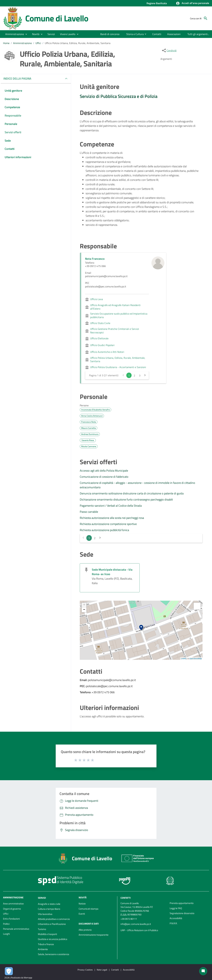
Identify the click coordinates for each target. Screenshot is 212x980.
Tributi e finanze (46, 944)
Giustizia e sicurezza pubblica (53, 939)
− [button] (84, 610)
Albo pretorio (85, 930)
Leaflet (184, 659)
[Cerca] (206, 18)
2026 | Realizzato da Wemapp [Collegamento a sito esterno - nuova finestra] (18, 978)
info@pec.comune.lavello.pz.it (136, 924)
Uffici (38, 43)
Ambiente (43, 949)
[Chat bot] (203, 971)
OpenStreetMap (196, 659)
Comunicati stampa (89, 909)
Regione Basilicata (157, 3)
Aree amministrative (13, 904)
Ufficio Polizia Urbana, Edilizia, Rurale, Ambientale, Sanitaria (78, 43)
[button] (193, 3)
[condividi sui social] (169, 50)
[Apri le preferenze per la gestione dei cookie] (9, 971)
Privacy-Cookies (85, 970)
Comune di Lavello (57, 18)
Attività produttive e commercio (54, 919)
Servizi (42, 898)
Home (6, 43)
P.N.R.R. (173, 923)
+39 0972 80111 (129, 919)
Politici (6, 924)
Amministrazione (22, 43)
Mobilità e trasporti (47, 934)
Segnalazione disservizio (182, 913)
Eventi (82, 914)
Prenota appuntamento (182, 903)
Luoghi (6, 934)
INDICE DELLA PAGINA (19, 79)
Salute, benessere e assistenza (54, 954)
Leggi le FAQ (176, 908)
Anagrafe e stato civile (49, 904)
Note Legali (102, 970)
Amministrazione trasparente (94, 935)
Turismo (42, 929)
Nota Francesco (95, 259)
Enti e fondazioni (11, 919)
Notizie (82, 904)
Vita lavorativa (45, 914)
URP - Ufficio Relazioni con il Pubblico (139, 930)
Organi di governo (12, 909)
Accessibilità (176, 918)
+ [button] (84, 605)
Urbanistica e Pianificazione (52, 924)
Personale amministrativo (16, 929)
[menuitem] (107, 34)
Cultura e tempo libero (49, 909)
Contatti (126, 898)
